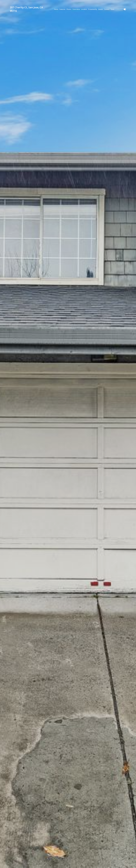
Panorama (76, 9)
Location (84, 9)
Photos (69, 9)
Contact (107, 9)
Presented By (93, 9)
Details (101, 9)
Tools (112, 9)
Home (56, 9)
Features (62, 9)
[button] (37, 864)
